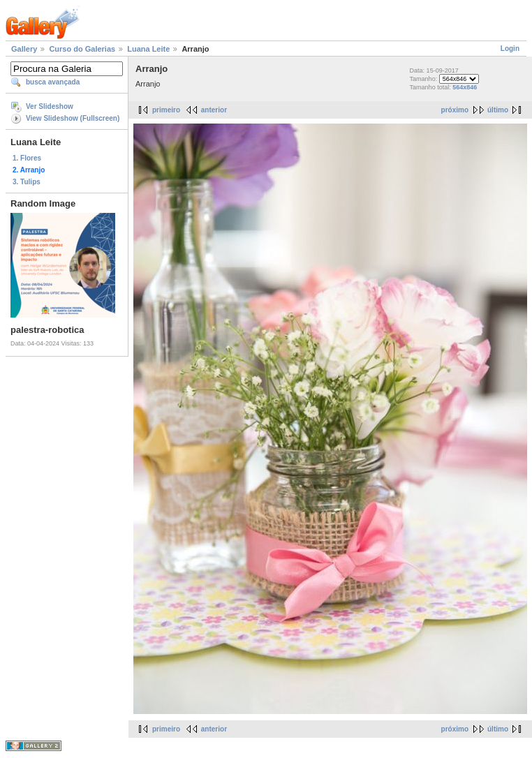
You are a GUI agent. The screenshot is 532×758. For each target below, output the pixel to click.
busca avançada (53, 82)
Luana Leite (148, 49)
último (498, 110)
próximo (455, 110)
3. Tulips (27, 182)
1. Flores (27, 158)
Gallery (24, 49)
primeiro (166, 110)
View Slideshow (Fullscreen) (73, 118)
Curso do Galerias (82, 49)
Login (510, 49)
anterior (214, 110)
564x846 (465, 87)
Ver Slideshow (50, 106)
